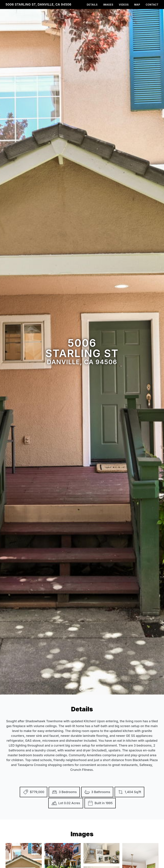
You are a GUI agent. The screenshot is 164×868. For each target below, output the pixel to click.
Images (108, 5)
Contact (152, 5)
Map (137, 5)
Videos (124, 5)
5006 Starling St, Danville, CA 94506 (38, 4)
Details (92, 5)
